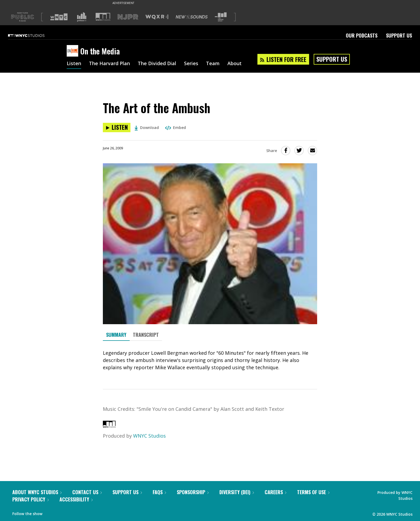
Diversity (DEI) (237, 492)
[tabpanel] (210, 360)
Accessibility (76, 499)
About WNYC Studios (37, 492)
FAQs (159, 492)
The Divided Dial (157, 64)
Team (213, 64)
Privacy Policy (31, 499)
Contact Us (87, 492)
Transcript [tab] (146, 335)
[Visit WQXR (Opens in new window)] (157, 17)
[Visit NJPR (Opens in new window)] (128, 17)
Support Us (399, 35)
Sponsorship (193, 492)
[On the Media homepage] (74, 51)
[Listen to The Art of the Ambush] (117, 128)
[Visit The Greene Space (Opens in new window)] (221, 17)
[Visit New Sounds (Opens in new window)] (192, 17)
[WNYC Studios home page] (33, 35)
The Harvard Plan (109, 64)
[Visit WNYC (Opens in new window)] (59, 17)
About (235, 64)
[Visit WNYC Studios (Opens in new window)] (103, 17)
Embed (175, 128)
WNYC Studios (149, 436)
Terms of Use (313, 492)
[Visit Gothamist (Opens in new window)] (82, 17)
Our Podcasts (362, 35)
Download (147, 128)
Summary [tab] (116, 335)
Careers (275, 492)
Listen (74, 64)
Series (191, 64)
